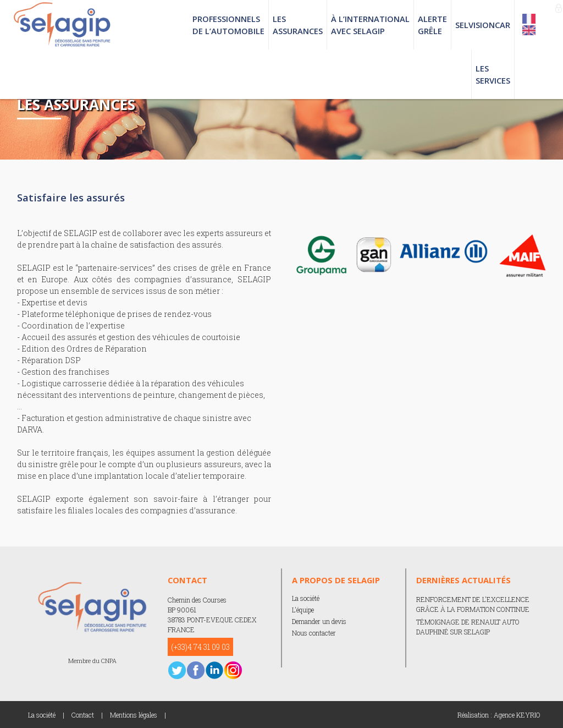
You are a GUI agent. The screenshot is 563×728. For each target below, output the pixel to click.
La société (306, 598)
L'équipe (303, 610)
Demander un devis (319, 621)
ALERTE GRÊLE (432, 25)
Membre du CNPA (92, 661)
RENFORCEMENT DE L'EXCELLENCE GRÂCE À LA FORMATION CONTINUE (473, 604)
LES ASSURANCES (298, 25)
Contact (83, 715)
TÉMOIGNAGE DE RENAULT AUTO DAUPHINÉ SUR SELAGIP (468, 627)
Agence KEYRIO (517, 715)
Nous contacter (314, 633)
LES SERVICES (493, 74)
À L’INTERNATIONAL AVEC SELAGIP (370, 25)
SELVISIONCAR (483, 25)
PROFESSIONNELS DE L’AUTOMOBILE (228, 25)
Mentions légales (134, 715)
